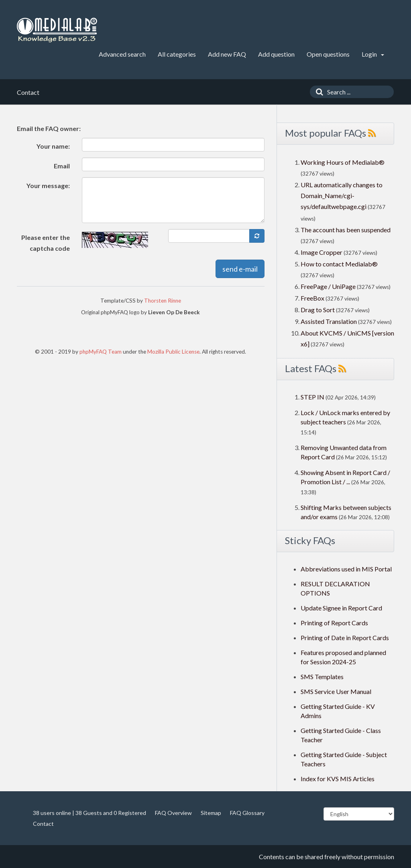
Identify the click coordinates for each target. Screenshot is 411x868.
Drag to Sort (318, 310)
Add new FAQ (227, 54)
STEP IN (312, 397)
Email (62, 166)
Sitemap (211, 813)
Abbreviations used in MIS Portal (346, 569)
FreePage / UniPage (328, 286)
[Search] (317, 92)
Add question (276, 54)
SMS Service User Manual (336, 691)
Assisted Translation (329, 321)
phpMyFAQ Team (101, 352)
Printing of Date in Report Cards (345, 638)
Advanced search (122, 54)
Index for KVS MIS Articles (338, 779)
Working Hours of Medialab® (343, 162)
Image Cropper (321, 252)
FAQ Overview (173, 813)
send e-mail (240, 269)
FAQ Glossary (247, 813)
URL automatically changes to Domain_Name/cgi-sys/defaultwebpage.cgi (342, 196)
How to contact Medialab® (339, 264)
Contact (43, 824)
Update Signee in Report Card (341, 608)
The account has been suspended (346, 230)
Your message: (48, 185)
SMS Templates (322, 677)
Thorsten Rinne (163, 301)
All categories (177, 54)
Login (373, 54)
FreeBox (312, 298)
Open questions (328, 54)
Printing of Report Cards (334, 623)
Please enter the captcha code (46, 243)
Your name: (53, 146)
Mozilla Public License (173, 352)
